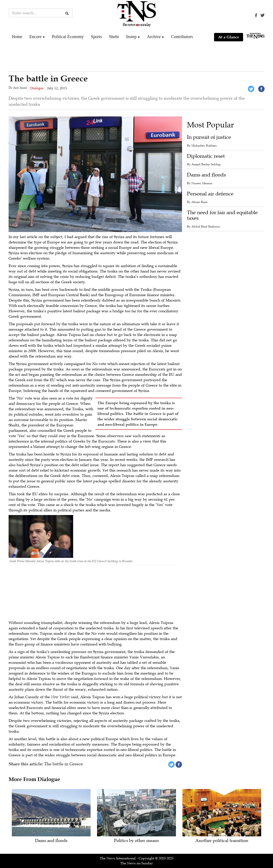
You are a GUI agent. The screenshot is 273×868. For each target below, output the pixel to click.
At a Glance (229, 37)
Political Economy (68, 37)
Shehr (114, 37)
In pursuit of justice (209, 137)
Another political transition (222, 841)
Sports (96, 37)
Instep (131, 37)
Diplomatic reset (206, 156)
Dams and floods (206, 175)
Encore (35, 37)
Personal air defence (210, 194)
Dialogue (37, 88)
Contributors (182, 37)
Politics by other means (136, 841)
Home (17, 37)
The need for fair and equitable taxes (222, 215)
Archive (154, 37)
